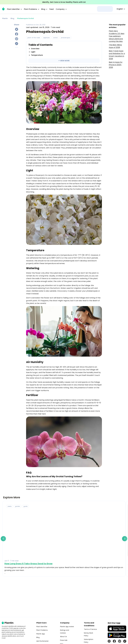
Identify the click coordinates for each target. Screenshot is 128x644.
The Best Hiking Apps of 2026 (115, 46)
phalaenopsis (66, 38)
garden (18, 506)
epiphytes (47, 38)
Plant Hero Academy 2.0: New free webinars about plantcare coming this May (117, 36)
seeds (10, 506)
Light (33, 52)
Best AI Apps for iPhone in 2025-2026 (116, 65)
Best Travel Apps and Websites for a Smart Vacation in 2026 (117, 55)
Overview (35, 49)
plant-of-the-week (34, 38)
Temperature (37, 55)
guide (25, 506)
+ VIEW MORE (64, 61)
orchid (55, 38)
